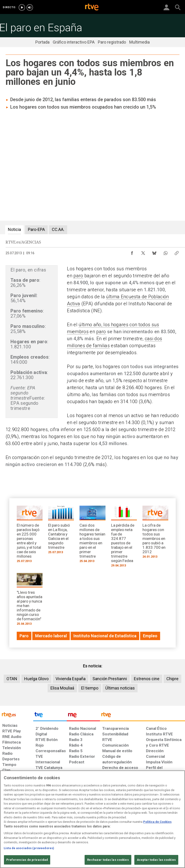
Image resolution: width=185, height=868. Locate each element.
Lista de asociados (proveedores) (29, 848)
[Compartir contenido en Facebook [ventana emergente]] (132, 252)
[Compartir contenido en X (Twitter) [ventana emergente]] (143, 252)
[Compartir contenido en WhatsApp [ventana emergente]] (165, 252)
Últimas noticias (120, 688)
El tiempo (90, 688)
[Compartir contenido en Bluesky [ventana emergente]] (154, 252)
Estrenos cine (147, 679)
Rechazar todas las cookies (108, 860)
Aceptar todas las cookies (156, 860)
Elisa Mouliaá (62, 688)
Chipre (172, 679)
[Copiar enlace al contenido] (177, 252)
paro (78, 276)
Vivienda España (71, 679)
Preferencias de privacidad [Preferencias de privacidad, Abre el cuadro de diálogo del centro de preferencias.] (27, 860)
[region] (92, 819)
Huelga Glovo (36, 679)
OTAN (12, 679)
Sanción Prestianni (110, 679)
